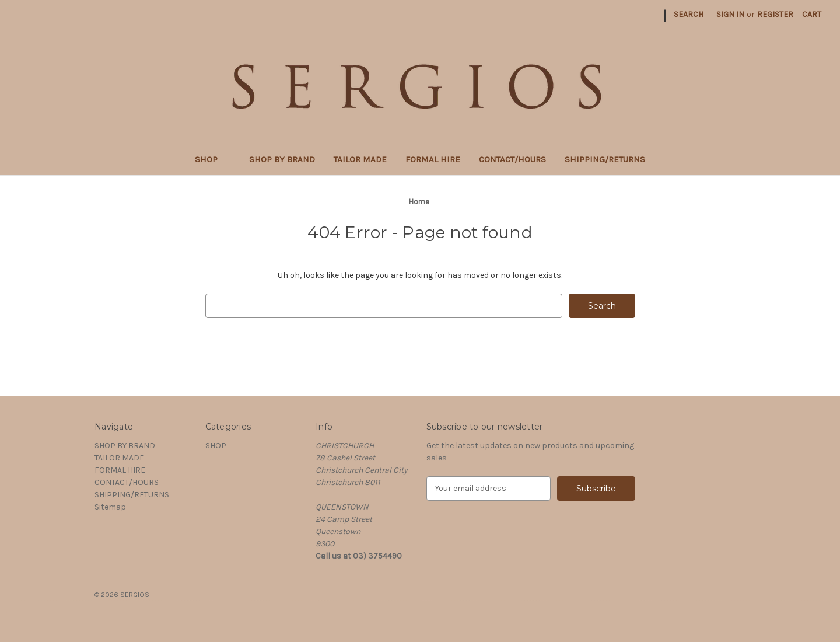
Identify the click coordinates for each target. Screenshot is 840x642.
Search (689, 14)
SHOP (213, 159)
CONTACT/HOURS (512, 159)
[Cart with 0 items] (812, 14)
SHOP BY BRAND (282, 159)
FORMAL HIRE (433, 159)
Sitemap (110, 507)
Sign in (730, 14)
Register (775, 14)
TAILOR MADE (360, 159)
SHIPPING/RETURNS (605, 159)
